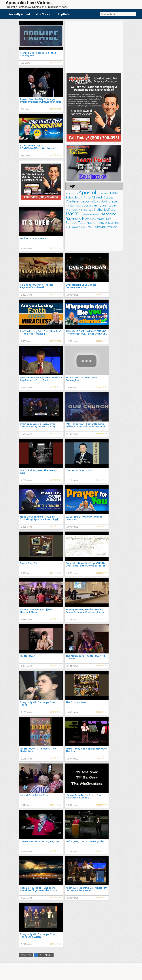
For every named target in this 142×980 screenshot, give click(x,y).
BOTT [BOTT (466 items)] (80, 197)
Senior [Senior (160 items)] (93, 219)
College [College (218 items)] (108, 197)
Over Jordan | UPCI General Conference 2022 (81, 286)
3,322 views (72, 898)
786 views (26, 156)
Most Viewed (44, 14)
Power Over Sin (29, 563)
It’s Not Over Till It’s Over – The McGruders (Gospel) (84, 796)
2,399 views (72, 805)
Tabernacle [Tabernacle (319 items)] (87, 223)
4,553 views (27, 898)
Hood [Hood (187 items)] (114, 202)
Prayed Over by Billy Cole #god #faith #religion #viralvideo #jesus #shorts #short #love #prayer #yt (40, 102)
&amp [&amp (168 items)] (69, 193)
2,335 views (27, 527)
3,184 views (72, 666)
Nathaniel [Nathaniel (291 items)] (101, 210)
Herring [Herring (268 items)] (106, 201)
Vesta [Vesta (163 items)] (68, 227)
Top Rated (65, 14)
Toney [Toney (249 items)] (100, 223)
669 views (26, 63)
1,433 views (27, 341)
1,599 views (72, 527)
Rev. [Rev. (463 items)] (86, 218)
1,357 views (72, 341)
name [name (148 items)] (91, 210)
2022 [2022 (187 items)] (75, 193)
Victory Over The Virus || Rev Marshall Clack (36, 611)
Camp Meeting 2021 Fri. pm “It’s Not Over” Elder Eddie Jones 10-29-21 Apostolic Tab (86, 566)
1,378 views (27, 573)
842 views (26, 109)
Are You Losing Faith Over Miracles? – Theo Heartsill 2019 (40, 333)
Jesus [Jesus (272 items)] (88, 205)
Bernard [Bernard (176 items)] (105, 193)
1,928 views (27, 666)
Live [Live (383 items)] (112, 205)
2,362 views (27, 295)
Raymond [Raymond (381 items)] (74, 219)
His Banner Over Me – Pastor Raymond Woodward (37, 286)
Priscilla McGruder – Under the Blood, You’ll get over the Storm (38, 889)
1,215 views (72, 480)
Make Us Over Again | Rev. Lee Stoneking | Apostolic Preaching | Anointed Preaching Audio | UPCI (39, 519)
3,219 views (27, 944)
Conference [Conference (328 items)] (75, 201)
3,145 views (27, 759)
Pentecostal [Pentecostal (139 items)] (87, 215)
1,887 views (72, 759)
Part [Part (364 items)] (111, 209)
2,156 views (27, 712)
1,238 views (27, 249)
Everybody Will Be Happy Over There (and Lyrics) (38, 936)
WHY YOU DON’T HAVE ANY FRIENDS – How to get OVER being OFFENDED (86, 333)
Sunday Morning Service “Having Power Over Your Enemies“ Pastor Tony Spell (85, 612)
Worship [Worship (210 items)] (112, 227)
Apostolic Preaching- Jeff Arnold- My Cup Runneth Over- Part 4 (87, 889)
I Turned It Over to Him (79, 470)
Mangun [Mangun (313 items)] (72, 209)
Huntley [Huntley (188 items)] (70, 206)
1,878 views (72, 573)
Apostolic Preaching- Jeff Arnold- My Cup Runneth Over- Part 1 (41, 379)
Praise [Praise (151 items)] (96, 215)
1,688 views (27, 620)
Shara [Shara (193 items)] (108, 219)
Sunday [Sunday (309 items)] (71, 223)
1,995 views (72, 295)
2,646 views (27, 805)
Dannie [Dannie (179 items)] (89, 202)
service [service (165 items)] (101, 219)
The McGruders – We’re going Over (40, 842)
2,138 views (72, 620)
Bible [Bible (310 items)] (114, 193)
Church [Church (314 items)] (97, 197)
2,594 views (27, 434)
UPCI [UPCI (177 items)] (108, 223)
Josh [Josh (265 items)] (105, 205)
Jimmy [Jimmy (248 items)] (97, 205)
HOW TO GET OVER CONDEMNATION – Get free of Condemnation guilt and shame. (39, 148)
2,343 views (27, 852)
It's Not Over (27, 656)
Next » (48, 955)
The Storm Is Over (76, 702)
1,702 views (27, 480)
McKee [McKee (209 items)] (83, 210)
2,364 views (27, 388)
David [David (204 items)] (97, 202)
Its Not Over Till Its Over (34, 795)
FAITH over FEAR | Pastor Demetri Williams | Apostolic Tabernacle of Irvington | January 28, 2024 (85, 427)
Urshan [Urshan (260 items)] (116, 223)
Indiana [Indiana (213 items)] (79, 205)
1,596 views (72, 388)
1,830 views (72, 712)
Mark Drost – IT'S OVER (33, 238)
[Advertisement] (94, 47)
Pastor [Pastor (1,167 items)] (73, 213)
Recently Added (19, 14)
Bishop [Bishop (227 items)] (70, 198)
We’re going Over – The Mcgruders (86, 842)
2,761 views (72, 434)
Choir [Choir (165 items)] (89, 198)
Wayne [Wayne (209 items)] (76, 227)
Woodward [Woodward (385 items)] (97, 227)
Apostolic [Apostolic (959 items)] (89, 192)
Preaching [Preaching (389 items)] (108, 214)
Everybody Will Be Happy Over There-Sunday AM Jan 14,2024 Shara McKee (38, 427)
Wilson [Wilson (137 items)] (84, 227)
